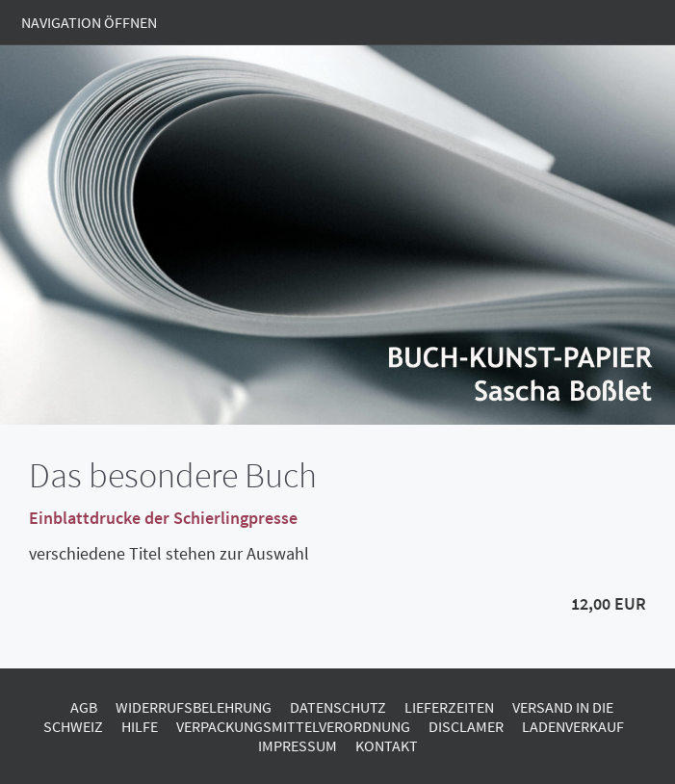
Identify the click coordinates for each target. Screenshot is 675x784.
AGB (84, 707)
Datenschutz (338, 707)
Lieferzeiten (449, 707)
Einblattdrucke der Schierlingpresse (163, 518)
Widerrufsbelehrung (194, 707)
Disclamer (466, 726)
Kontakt (387, 745)
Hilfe (140, 726)
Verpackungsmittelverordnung (293, 726)
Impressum (298, 745)
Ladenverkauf (573, 726)
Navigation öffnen (89, 22)
